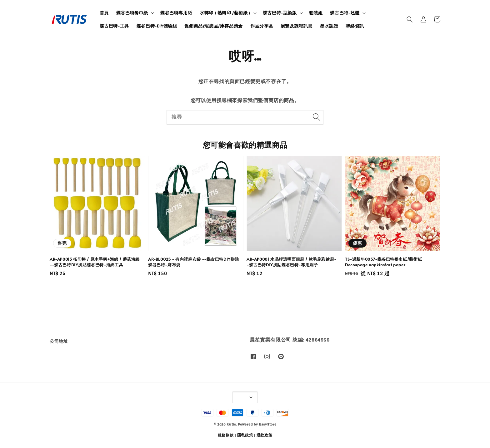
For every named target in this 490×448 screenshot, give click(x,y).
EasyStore (268, 424)
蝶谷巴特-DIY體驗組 (157, 26)
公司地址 (59, 342)
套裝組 (316, 13)
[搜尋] (316, 117)
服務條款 (226, 435)
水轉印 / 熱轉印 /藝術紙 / (225, 13)
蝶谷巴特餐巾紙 (132, 13)
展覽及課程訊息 (297, 26)
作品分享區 (262, 26)
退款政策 (265, 435)
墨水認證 (329, 26)
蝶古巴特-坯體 (345, 13)
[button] (410, 19)
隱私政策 (245, 435)
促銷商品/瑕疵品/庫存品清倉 (213, 26)
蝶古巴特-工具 (114, 26)
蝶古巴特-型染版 (280, 13)
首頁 (104, 13)
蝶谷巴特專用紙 (176, 13)
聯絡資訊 (355, 26)
